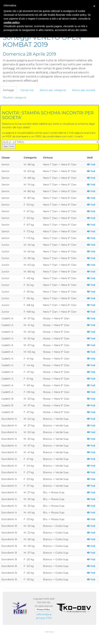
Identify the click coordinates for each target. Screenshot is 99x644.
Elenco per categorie (53, 90)
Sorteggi (8, 90)
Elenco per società (84, 90)
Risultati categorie (15, 98)
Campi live (27, 90)
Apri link (9, 146)
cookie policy (12, 22)
